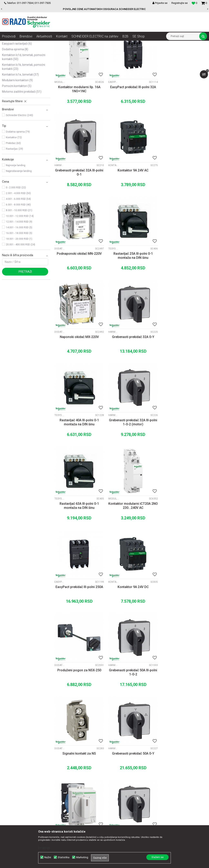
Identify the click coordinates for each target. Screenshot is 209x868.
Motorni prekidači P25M (112, 693)
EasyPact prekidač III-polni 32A (131, 126)
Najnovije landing (16, 206)
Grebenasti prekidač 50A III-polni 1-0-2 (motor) (131, 618)
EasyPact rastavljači (17, 84)
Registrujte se (180, 3)
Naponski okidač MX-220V (78, 289)
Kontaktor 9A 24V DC (131, 453)
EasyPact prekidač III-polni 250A (78, 453)
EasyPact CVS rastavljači (20, 79)
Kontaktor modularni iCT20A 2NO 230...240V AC (183, 373)
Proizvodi (25, 44)
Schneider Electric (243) (19, 156)
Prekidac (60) (13, 184)
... (130, 726)
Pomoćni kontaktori (17, 127)
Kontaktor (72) (14, 178)
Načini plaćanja (125, 772)
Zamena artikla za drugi (130, 786)
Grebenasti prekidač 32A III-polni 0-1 (183, 128)
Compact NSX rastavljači (19, 73)
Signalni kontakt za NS (131, 534)
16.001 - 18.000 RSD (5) (19, 274)
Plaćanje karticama (127, 777)
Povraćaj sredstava (127, 794)
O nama (61, 759)
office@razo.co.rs (17, 790)
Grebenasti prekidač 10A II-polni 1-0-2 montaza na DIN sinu (78, 618)
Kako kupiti (122, 768)
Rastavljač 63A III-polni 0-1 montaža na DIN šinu (131, 373)
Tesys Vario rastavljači (164, 203)
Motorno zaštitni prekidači (22, 132)
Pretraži (25, 312)
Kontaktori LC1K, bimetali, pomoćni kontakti (24, 108)
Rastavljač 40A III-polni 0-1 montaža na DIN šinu (183, 291)
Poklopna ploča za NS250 (183, 616)
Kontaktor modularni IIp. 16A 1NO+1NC (78, 128)
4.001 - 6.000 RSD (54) (18, 240)
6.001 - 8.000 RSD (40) (18, 245)
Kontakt (61, 768)
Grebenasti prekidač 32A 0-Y (131, 289)
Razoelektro (9, 44)
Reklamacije (123, 790)
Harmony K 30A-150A (164, 121)
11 (139, 726)
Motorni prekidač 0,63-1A (183, 698)
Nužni (48, 857)
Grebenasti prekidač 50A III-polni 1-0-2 (78, 536)
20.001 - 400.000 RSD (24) (21, 285)
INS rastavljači (14, 67)
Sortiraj (151, 51)
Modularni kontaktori (17, 121)
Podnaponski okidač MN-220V (131, 208)
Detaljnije (44, 848)
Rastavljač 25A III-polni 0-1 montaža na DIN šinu (183, 210)
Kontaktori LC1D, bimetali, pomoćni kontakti (24, 98)
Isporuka (120, 781)
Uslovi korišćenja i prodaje (131, 759)
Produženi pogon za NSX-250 (183, 453)
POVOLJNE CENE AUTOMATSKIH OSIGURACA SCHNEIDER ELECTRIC (104, 9)
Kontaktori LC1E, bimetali (20, 115)
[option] (104, 9)
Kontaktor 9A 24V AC (78, 208)
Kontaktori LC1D (60, 203)
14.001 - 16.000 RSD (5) (19, 268)
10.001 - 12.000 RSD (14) (20, 257)
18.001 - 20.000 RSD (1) (19, 280)
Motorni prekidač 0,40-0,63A (131, 698)
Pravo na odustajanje (128, 803)
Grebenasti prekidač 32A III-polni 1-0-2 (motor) (78, 373)
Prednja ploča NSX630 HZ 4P (78, 698)
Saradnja (62, 763)
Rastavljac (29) (14, 190)
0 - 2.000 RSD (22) (16, 228)
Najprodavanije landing (19, 212)
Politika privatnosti (127, 763)
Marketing (82, 857)
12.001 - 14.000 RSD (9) (19, 262)
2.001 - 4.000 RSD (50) (18, 234)
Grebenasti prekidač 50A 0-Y (183, 534)
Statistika (64, 857)
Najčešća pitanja (125, 799)
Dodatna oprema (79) (18, 172)
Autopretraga (133, 51)
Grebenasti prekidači (18, 61)
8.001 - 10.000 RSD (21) (19, 251)
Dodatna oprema (15, 90)
